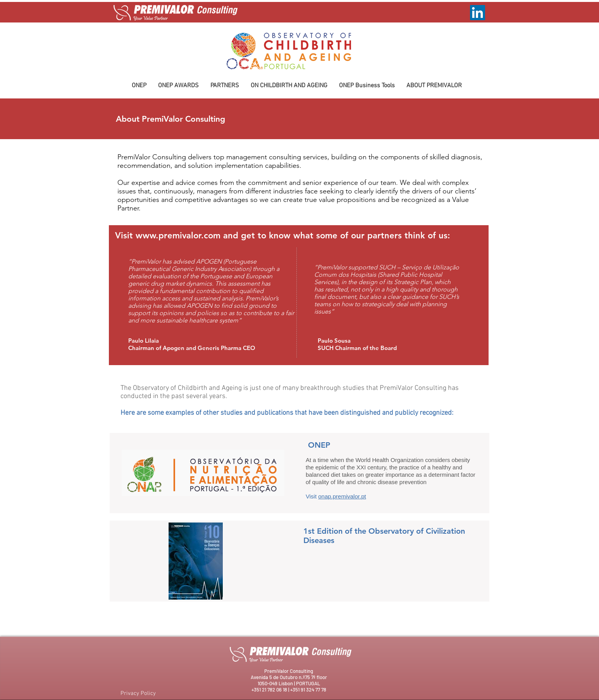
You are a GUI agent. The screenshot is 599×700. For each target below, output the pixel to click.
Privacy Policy (138, 693)
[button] (178, 86)
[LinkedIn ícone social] (478, 13)
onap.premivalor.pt (342, 496)
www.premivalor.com (178, 235)
